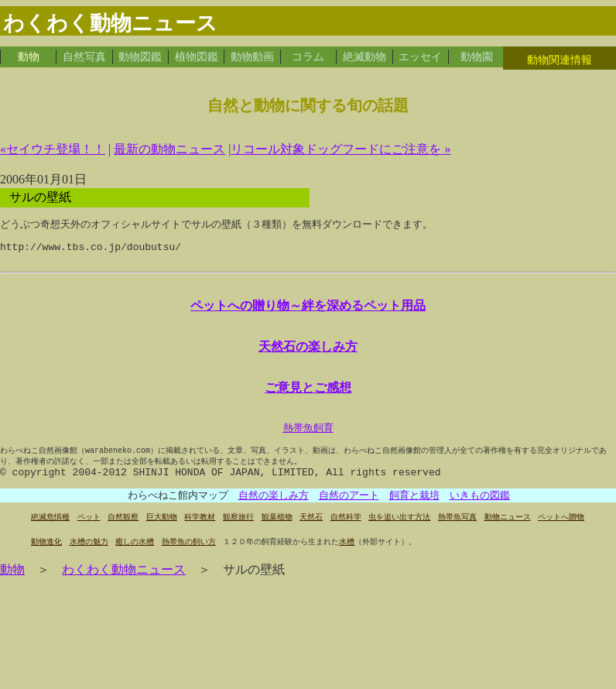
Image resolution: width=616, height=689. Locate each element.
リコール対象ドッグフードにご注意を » (341, 149)
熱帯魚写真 (457, 530)
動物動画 (252, 57)
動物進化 (46, 555)
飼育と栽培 (414, 508)
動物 (29, 57)
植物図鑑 (197, 57)
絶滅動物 (364, 57)
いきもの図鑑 (480, 508)
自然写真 (84, 57)
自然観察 (123, 530)
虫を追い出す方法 (399, 530)
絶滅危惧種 (50, 530)
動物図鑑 (140, 57)
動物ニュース (508, 530)
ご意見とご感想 (308, 395)
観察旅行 (238, 530)
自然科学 (346, 530)
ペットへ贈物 (561, 530)
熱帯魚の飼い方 (189, 555)
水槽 (347, 555)
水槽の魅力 (89, 555)
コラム (308, 57)
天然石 (311, 530)
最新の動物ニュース (169, 149)
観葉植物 (277, 530)
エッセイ (420, 57)
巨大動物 (162, 530)
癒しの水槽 (135, 555)
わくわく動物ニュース (124, 583)
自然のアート (349, 508)
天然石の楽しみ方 (308, 352)
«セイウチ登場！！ (53, 149)
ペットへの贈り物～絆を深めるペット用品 (308, 310)
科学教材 (200, 530)
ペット (89, 530)
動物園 (477, 57)
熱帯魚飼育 (308, 436)
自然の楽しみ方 (274, 508)
